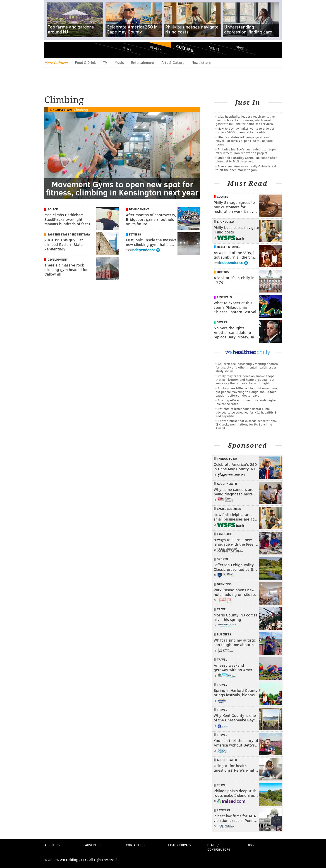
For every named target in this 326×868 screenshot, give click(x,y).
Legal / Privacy (179, 845)
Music (119, 62)
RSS (251, 845)
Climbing (81, 110)
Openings (224, 584)
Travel (222, 609)
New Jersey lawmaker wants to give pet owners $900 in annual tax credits (245, 130)
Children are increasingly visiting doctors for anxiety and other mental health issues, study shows (247, 367)
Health (156, 48)
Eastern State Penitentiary (69, 234)
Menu (52, 50)
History (223, 272)
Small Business (229, 509)
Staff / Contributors (219, 847)
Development (139, 209)
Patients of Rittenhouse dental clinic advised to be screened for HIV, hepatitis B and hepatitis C (246, 412)
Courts (223, 197)
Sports (242, 48)
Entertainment (143, 62)
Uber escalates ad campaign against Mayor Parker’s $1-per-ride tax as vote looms (244, 141)
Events (213, 48)
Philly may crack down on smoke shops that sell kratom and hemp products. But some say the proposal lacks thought (245, 379)
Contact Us (135, 845)
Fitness (135, 234)
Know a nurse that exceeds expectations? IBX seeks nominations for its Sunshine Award (246, 424)
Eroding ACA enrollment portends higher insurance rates (246, 402)
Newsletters (201, 62)
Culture (185, 48)
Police (53, 209)
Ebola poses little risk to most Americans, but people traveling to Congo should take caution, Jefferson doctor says (247, 392)
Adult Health (227, 484)
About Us (52, 845)
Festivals (224, 297)
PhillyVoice (76, 50)
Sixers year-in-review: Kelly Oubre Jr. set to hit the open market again (246, 168)
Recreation (61, 110)
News (127, 48)
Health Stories (229, 247)
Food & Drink (85, 62)
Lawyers (223, 810)
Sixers (222, 322)
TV (105, 62)
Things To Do (227, 459)
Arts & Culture (173, 62)
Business (224, 634)
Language (224, 534)
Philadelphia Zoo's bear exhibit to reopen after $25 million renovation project (246, 151)
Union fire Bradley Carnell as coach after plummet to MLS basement (246, 159)
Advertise (93, 845)
